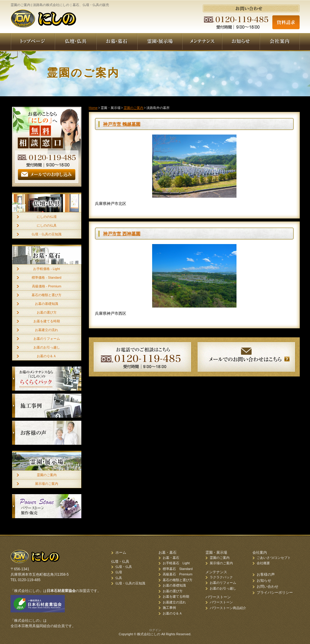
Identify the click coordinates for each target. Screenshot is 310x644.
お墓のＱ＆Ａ (47, 356)
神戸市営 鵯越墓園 (122, 124)
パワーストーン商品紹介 (228, 608)
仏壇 (119, 572)
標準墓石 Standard (178, 569)
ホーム (121, 553)
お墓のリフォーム (47, 339)
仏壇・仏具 (124, 567)
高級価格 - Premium (47, 286)
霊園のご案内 (47, 475)
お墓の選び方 (47, 312)
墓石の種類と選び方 (47, 295)
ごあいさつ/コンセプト (274, 558)
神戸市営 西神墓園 (122, 234)
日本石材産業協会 (61, 591)
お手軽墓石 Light (176, 563)
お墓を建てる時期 (47, 321)
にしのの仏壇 (47, 217)
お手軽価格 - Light (47, 269)
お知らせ (264, 581)
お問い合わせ (268, 587)
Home (93, 108)
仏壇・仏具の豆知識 (47, 234)
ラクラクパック (221, 577)
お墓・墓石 (171, 558)
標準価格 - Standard (46, 277)
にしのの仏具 (47, 225)
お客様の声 (266, 574)
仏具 (119, 578)
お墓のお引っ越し (47, 347)
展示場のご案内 (47, 484)
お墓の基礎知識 (47, 304)
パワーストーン (221, 602)
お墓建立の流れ (47, 330)
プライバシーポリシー (275, 593)
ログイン (155, 630)
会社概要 (263, 563)
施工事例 (169, 608)
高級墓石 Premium (178, 574)
